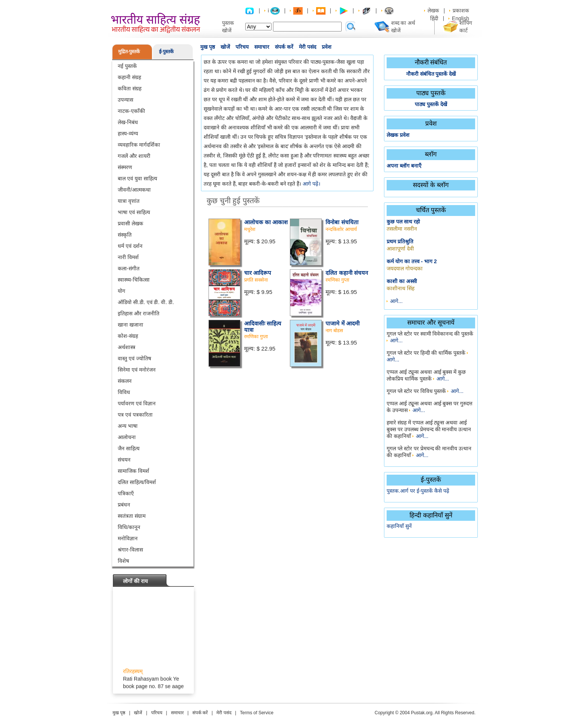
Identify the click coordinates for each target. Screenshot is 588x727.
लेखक (433, 10)
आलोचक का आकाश (266, 222)
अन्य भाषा (128, 426)
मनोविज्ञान (128, 538)
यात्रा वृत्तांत (129, 201)
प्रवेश (327, 47)
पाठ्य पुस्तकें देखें (431, 104)
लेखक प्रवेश (398, 135)
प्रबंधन (124, 505)
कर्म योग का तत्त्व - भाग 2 (412, 261)
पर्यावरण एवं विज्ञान (137, 403)
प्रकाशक (461, 10)
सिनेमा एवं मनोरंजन (137, 370)
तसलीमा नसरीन (402, 229)
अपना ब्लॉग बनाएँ (404, 166)
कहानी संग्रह (129, 77)
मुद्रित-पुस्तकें (129, 52)
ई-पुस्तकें (166, 52)
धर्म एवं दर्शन (130, 246)
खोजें (225, 47)
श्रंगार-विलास (130, 550)
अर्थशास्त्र (127, 347)
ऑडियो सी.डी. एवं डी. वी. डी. (146, 302)
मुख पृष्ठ (208, 47)
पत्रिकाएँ (126, 493)
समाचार (262, 47)
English (460, 18)
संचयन (124, 460)
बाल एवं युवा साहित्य (137, 178)
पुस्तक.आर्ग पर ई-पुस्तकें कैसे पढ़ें (418, 491)
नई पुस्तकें (127, 66)
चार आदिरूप (258, 273)
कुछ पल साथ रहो (403, 222)
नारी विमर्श (128, 257)
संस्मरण (125, 167)
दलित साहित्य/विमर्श (137, 482)
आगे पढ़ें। (311, 184)
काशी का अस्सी (402, 281)
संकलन (125, 381)
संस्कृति (125, 235)
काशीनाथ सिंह (400, 288)
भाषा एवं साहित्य (134, 212)
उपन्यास (125, 100)
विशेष (123, 561)
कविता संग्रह (130, 88)
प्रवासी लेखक (130, 223)
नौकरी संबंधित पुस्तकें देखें (431, 74)
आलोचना (127, 437)
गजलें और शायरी (134, 156)
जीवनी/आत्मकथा (134, 190)
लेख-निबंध (128, 122)
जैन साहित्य (129, 448)
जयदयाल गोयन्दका (405, 268)
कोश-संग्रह (128, 336)
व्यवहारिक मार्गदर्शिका (139, 145)
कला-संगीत (129, 268)
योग (121, 291)
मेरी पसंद (307, 47)
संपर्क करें (284, 47)
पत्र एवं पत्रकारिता (135, 415)
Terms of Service (257, 713)
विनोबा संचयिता (342, 222)
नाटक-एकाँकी (131, 111)
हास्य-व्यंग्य (128, 133)
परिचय (242, 47)
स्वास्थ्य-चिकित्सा (134, 280)
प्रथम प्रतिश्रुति (400, 241)
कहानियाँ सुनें (399, 526)
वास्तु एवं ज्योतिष (134, 358)
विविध (124, 392)
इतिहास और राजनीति (139, 313)
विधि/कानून (129, 527)
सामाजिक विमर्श (133, 471)
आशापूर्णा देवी (400, 249)
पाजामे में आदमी (342, 323)
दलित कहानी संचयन (346, 273)
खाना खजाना (130, 325)
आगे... (396, 301)
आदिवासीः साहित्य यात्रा (263, 327)
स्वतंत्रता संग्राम (132, 516)
